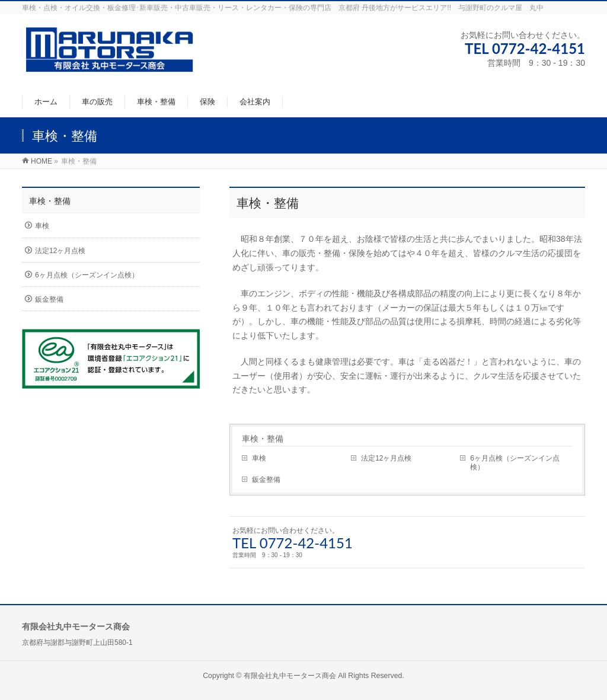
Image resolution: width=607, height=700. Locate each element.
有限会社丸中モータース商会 (290, 676)
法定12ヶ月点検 (386, 458)
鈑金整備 (266, 480)
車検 (259, 458)
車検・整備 (263, 439)
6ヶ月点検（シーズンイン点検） (515, 463)
